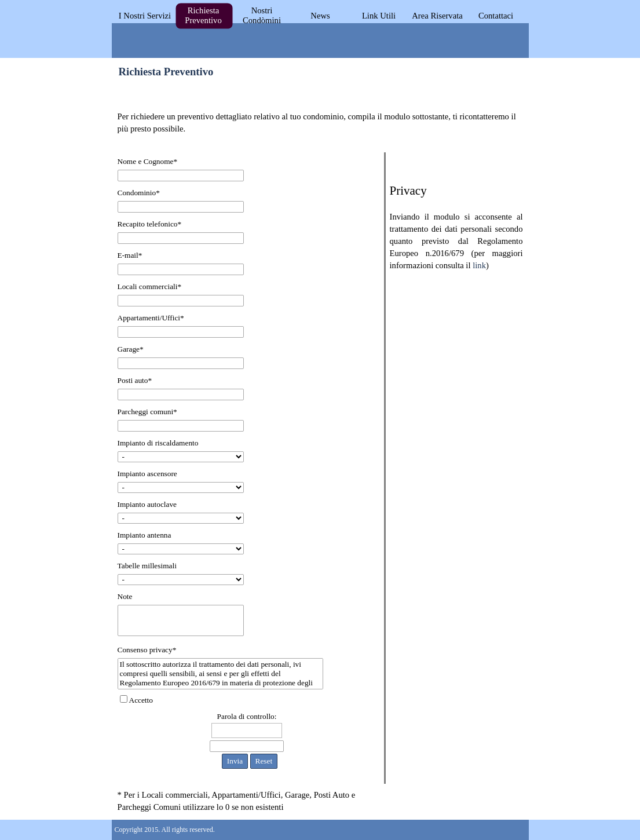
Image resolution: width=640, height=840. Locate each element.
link (479, 265)
